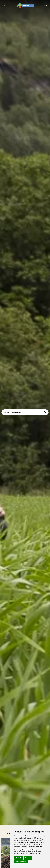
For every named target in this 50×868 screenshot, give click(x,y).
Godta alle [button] (19, 858)
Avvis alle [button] (28, 858)
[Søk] (4, 6)
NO (46, 6)
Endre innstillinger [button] (21, 862)
